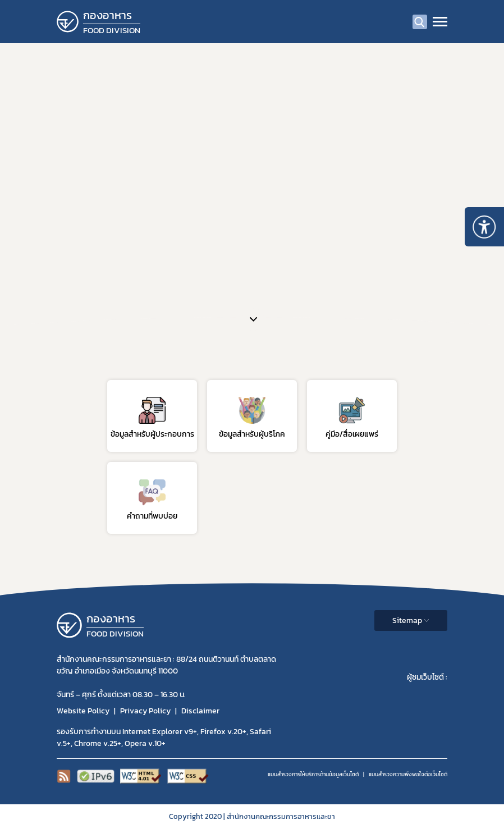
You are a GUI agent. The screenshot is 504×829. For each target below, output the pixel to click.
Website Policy (83, 711)
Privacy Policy (145, 711)
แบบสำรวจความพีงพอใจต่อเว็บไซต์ (408, 774)
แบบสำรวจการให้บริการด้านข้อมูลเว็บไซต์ (313, 774)
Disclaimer (200, 711)
